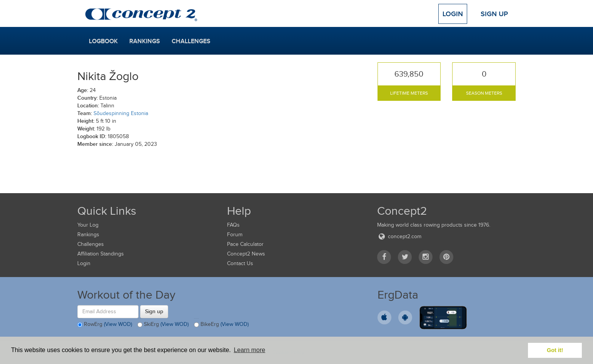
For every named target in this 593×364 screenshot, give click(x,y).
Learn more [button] (249, 350)
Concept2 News (246, 254)
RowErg (105, 325)
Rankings (145, 41)
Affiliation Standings (101, 254)
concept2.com (399, 236)
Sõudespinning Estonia (121, 113)
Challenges (191, 41)
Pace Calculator (245, 244)
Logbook (103, 41)
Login (453, 14)
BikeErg (221, 325)
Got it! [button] (555, 350)
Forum (235, 235)
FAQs (233, 225)
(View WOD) (118, 324)
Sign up (154, 311)
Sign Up (494, 14)
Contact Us (240, 263)
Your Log (88, 225)
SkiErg (163, 325)
